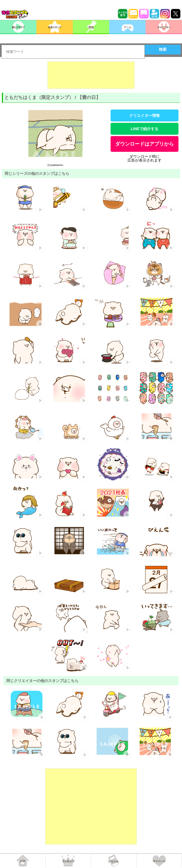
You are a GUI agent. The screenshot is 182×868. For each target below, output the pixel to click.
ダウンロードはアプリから (145, 144)
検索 (163, 49)
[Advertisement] (91, 75)
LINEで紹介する (145, 129)
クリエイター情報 (145, 115)
